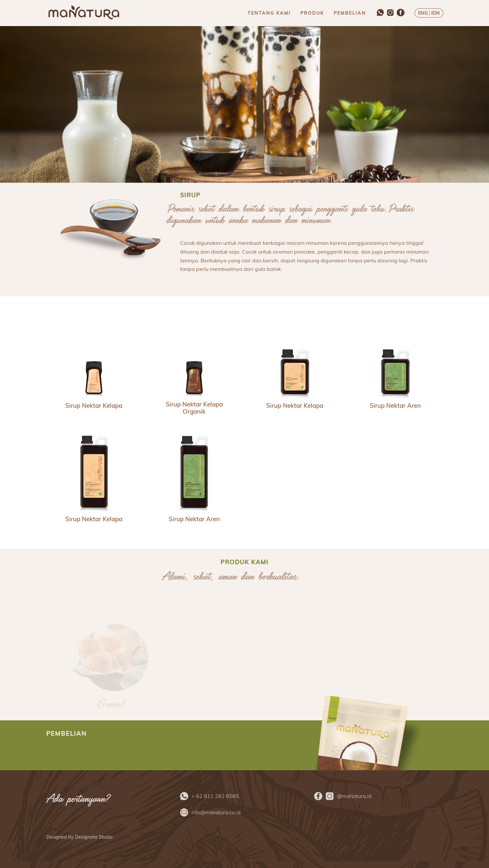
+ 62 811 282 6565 (215, 796)
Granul (111, 706)
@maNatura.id (354, 796)
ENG (423, 13)
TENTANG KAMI (269, 13)
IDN (436, 13)
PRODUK (312, 13)
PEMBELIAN (350, 13)
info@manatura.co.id (216, 812)
